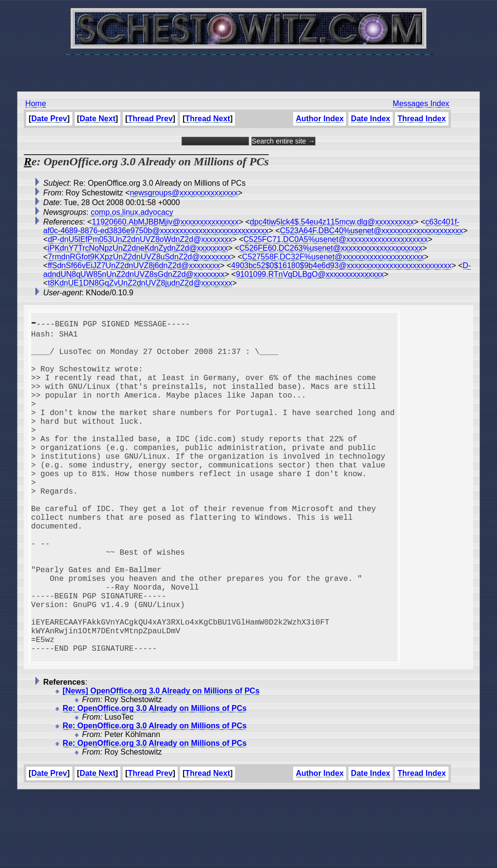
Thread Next (208, 119)
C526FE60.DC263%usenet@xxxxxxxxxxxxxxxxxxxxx (331, 248)
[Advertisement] (248, 68)
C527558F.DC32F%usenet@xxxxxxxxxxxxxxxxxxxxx (333, 257)
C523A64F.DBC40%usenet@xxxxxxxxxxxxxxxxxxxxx (372, 231)
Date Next (98, 119)
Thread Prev (150, 119)
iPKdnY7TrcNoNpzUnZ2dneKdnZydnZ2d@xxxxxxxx (138, 248)
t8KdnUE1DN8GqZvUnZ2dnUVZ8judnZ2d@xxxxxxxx (140, 283)
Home (36, 104)
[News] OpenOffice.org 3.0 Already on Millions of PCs (161, 764)
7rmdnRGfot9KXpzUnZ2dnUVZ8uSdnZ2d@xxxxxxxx (139, 257)
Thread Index (422, 119)
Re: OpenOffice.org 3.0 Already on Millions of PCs (155, 782)
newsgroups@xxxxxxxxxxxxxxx (184, 193)
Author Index (320, 119)
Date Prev (49, 119)
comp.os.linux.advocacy (132, 212)
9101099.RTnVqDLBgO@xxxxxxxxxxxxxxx (310, 274)
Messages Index (421, 104)
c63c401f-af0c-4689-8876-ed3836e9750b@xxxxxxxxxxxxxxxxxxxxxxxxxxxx (251, 226)
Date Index (371, 119)
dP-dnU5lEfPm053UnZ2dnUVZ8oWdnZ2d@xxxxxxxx (140, 239)
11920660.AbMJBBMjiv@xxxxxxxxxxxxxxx (165, 222)
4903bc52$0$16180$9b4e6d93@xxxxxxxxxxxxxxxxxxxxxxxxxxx (341, 265)
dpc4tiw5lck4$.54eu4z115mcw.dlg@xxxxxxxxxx (332, 222)
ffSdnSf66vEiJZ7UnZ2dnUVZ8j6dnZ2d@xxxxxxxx (134, 265)
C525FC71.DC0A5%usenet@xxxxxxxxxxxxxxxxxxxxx (336, 239)
